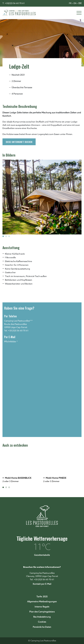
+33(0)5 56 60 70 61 (15, 3)
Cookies (42, 622)
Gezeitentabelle (42, 555)
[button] (3, 236)
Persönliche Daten (42, 627)
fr (70, 3)
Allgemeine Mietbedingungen (42, 601)
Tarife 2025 (42, 596)
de (80, 3)
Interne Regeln (42, 607)
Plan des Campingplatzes (42, 612)
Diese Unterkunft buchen (19, 142)
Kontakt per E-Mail (42, 584)
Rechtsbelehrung (42, 617)
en (75, 3)
